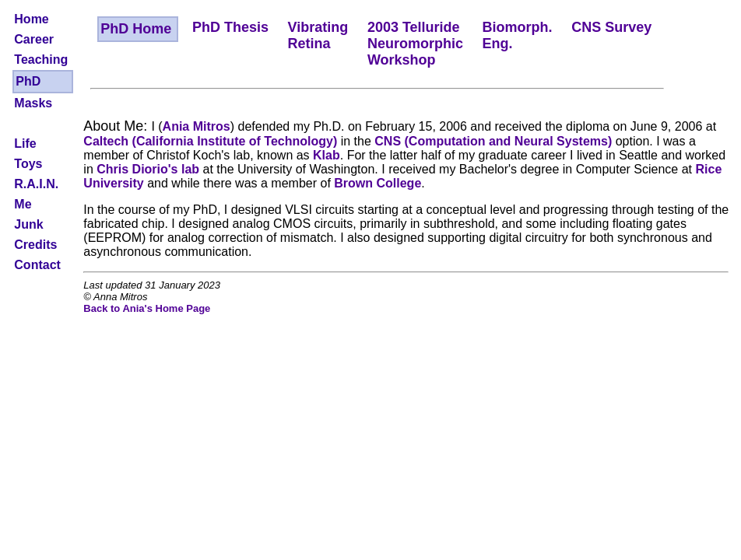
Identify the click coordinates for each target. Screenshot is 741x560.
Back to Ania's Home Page (147, 308)
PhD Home (136, 29)
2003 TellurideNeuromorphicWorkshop (415, 44)
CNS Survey (611, 27)
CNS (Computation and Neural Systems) (493, 141)
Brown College (378, 183)
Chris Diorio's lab (148, 169)
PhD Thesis (230, 27)
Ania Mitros (197, 126)
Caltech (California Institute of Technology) (210, 141)
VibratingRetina (318, 35)
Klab (327, 155)
